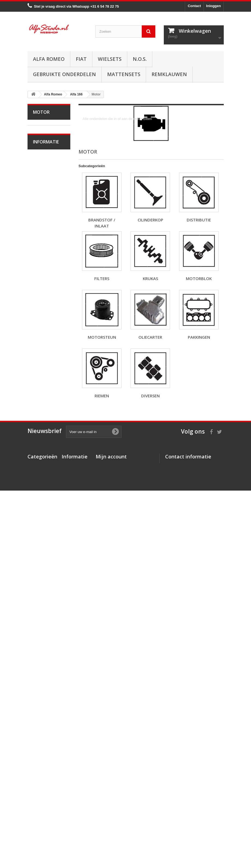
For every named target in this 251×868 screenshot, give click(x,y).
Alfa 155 (43, 272)
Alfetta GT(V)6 (48, 180)
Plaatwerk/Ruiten (46, 574)
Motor (41, 331)
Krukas (42, 381)
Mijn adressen (108, 805)
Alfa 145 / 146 (48, 255)
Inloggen (213, 6)
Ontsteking (45, 440)
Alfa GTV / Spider (43, 629)
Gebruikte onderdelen (64, 74)
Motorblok (45, 390)
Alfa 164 (43, 314)
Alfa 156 (43, 280)
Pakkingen (45, 415)
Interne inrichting (40, 587)
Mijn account (111, 782)
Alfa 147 (43, 263)
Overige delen (48, 608)
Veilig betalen (48, 694)
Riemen (43, 423)
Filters (42, 373)
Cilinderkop (46, 356)
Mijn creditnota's (110, 798)
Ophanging (45, 516)
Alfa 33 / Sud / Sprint (46, 234)
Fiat (81, 59)
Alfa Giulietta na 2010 (47, 209)
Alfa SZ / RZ (46, 642)
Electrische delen (44, 545)
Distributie (45, 364)
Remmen (44, 499)
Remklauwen (169, 74)
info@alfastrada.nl (202, 829)
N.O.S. (140, 59)
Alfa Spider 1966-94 (44, 167)
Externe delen (48, 600)
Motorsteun (46, 398)
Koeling (43, 457)
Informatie (46, 671)
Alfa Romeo (49, 59)
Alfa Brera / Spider (44, 301)
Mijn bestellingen (110, 790)
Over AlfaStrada (49, 685)
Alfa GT (43, 616)
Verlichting (45, 558)
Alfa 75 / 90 (46, 246)
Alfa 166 (43, 322)
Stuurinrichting (48, 508)
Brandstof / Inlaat (43, 343)
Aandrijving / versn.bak (45, 487)
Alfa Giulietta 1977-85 (45, 192)
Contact (194, 6)
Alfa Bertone (46, 138)
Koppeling (45, 474)
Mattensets (124, 74)
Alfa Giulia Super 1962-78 (44, 150)
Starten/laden (47, 449)
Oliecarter (44, 406)
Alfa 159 (43, 289)
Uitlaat (42, 466)
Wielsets (110, 59)
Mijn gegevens (108, 812)
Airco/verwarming (46, 533)
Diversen (44, 432)
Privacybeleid (73, 834)
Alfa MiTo (44, 221)
